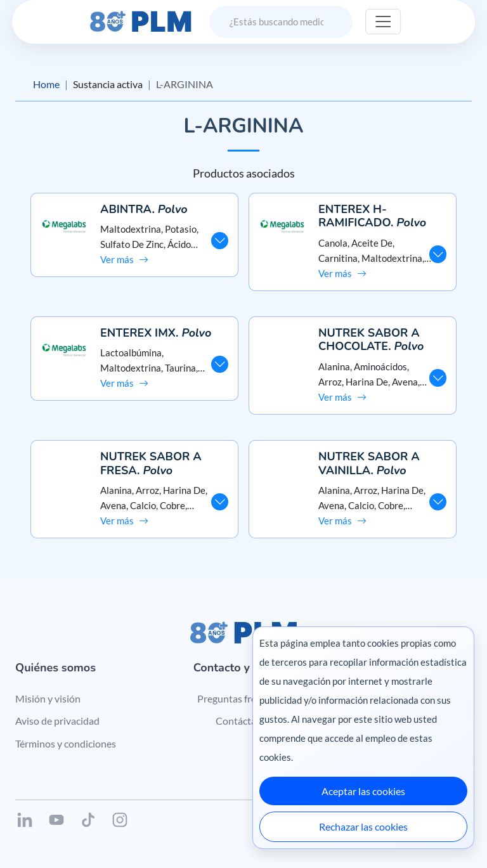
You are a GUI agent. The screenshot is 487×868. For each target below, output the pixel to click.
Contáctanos (244, 721)
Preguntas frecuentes (244, 698)
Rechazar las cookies (363, 826)
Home (46, 84)
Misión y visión (48, 698)
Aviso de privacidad (57, 721)
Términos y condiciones (66, 743)
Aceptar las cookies (363, 791)
